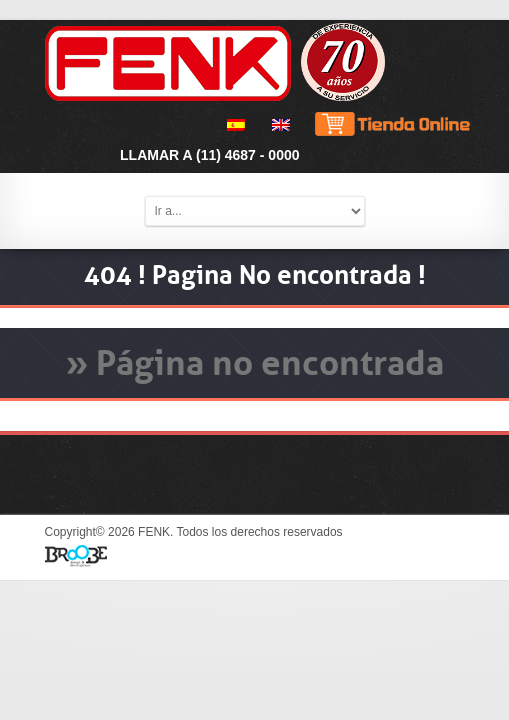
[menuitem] (232, 125)
